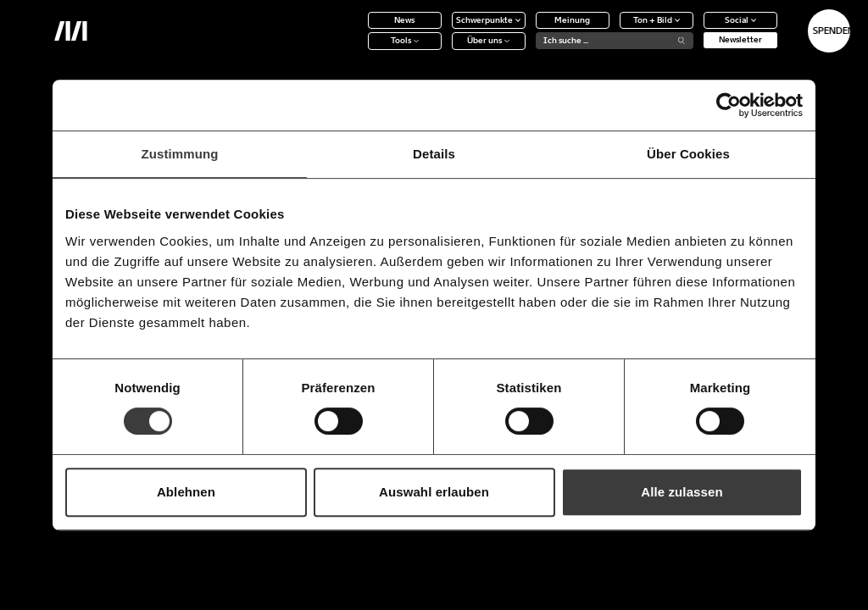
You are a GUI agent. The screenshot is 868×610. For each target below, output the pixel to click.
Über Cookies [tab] (688, 154)
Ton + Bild (610, 30)
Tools (358, 51)
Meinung (526, 30)
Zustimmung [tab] (180, 154)
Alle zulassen (682, 492)
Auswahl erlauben (434, 492)
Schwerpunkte (442, 30)
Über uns (442, 51)
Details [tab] (434, 154)
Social (694, 30)
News (359, 30)
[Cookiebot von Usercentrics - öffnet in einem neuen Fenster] (729, 105)
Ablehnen (186, 492)
